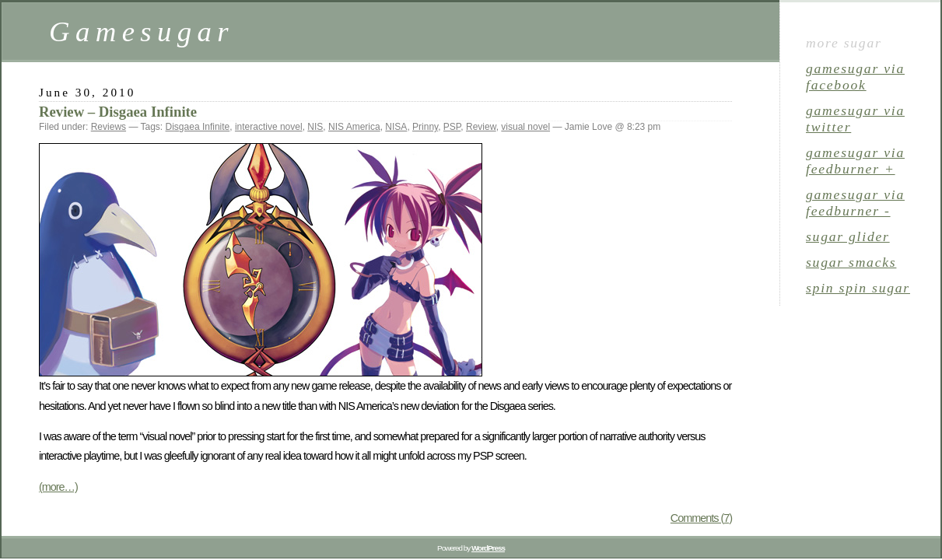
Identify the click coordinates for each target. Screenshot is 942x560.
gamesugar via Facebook (855, 77)
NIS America (354, 127)
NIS (315, 127)
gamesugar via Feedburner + (855, 161)
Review (481, 127)
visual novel (525, 127)
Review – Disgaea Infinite (118, 112)
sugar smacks (851, 262)
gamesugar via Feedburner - (855, 203)
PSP (452, 127)
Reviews (109, 127)
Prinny (425, 127)
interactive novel (269, 127)
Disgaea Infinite (198, 127)
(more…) (58, 487)
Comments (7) (701, 518)
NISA (396, 127)
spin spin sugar (858, 288)
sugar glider (848, 236)
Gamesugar (142, 31)
